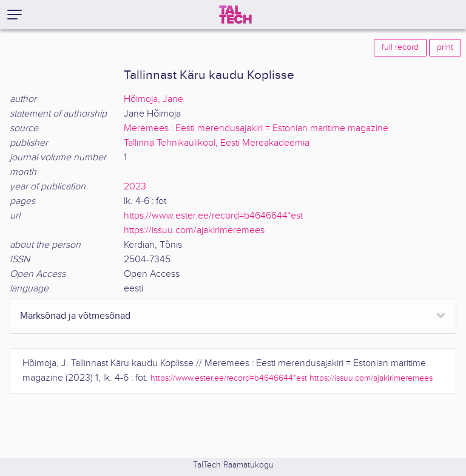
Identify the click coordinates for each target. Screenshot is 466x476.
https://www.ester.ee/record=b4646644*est (213, 216)
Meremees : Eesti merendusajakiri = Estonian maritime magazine (256, 128)
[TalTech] (235, 15)
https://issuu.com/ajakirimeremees (194, 230)
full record (400, 47)
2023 (135, 187)
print (445, 47)
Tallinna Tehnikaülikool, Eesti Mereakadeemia (217, 143)
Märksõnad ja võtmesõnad (75, 316)
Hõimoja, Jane (154, 99)
